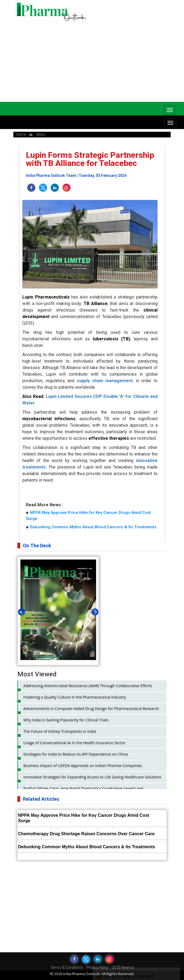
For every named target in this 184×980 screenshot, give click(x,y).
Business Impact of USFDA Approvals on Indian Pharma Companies (83, 766)
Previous (20, 611)
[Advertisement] (100, 60)
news (41, 134)
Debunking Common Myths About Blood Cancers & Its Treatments (91, 527)
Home (21, 134)
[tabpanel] (58, 611)
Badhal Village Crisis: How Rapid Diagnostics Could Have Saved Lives (84, 788)
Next (94, 611)
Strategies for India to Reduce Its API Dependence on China (76, 754)
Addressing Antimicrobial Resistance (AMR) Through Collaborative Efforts (88, 686)
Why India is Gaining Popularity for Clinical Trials (66, 720)
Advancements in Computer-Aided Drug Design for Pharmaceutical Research (91, 709)
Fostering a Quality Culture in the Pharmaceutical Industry (75, 697)
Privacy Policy (97, 968)
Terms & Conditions (67, 968)
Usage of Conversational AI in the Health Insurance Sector (74, 743)
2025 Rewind (123, 968)
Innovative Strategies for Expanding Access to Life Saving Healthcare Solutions (92, 777)
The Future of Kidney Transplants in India (60, 731)
